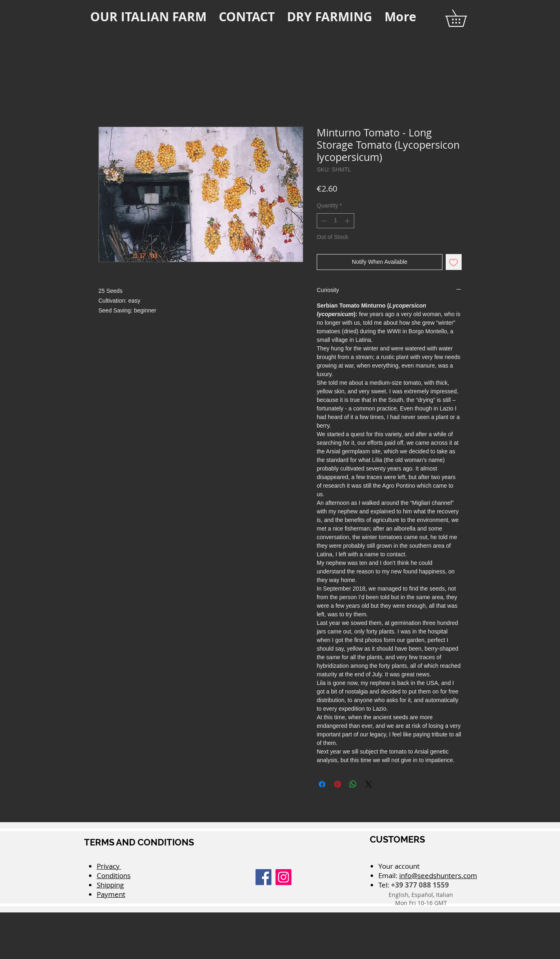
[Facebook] (263, 877)
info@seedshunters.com (438, 875)
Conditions (114, 875)
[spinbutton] (336, 221)
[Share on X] (369, 784)
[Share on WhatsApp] (353, 784)
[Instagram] (283, 877)
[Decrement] (323, 221)
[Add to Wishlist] (454, 262)
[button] (464, 18)
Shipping (110, 885)
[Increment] (348, 221)
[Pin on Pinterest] (338, 784)
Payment (111, 894)
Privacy (109, 866)
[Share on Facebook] (322, 784)
